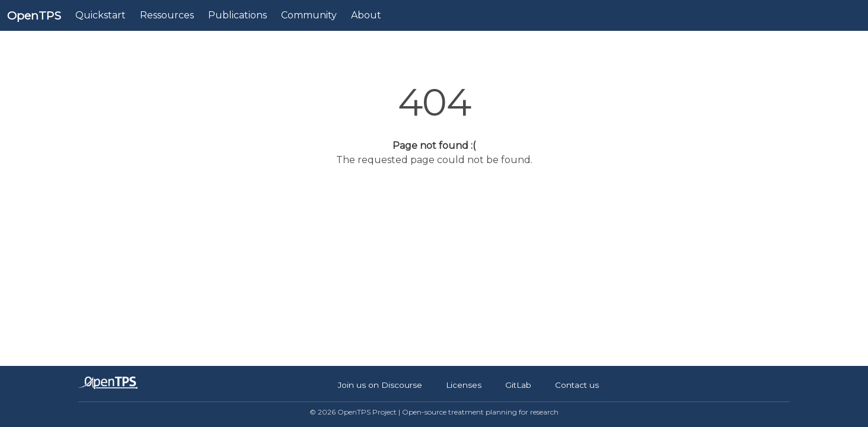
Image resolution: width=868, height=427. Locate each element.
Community (309, 15)
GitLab (518, 385)
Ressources (167, 15)
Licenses (464, 385)
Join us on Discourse (380, 385)
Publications (237, 15)
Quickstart (100, 15)
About (366, 15)
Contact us (577, 385)
